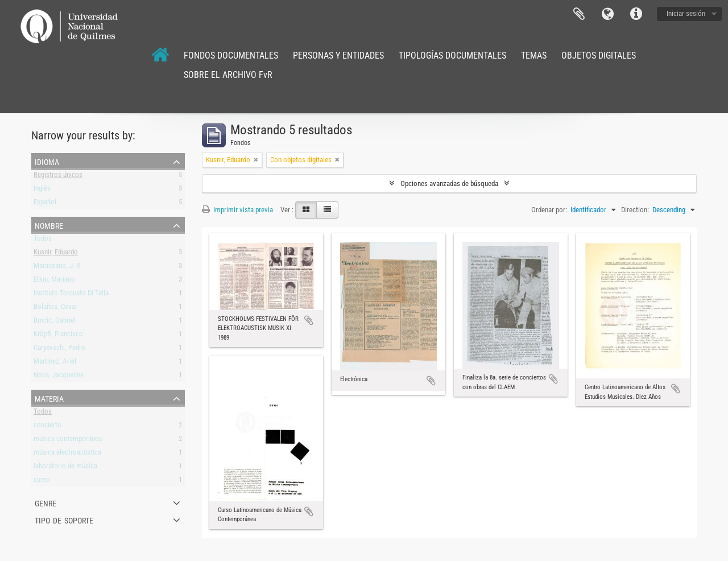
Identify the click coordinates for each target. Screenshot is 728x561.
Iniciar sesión (686, 13)
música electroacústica (67, 454)
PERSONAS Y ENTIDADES (338, 55)
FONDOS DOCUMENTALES (231, 55)
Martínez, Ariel (55, 363)
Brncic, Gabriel (55, 322)
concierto (47, 427)
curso (42, 482)
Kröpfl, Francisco (58, 336)
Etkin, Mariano (54, 281)
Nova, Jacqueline (59, 377)
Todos (43, 240)
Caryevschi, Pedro (59, 350)
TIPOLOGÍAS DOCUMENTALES (452, 55)
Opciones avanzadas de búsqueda (449, 183)
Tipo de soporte (64, 519)
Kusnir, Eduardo (56, 254)
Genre (45, 502)
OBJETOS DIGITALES (599, 55)
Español (45, 204)
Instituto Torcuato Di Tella (71, 295)
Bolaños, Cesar (55, 309)
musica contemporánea (68, 441)
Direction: (635, 210)
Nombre (49, 225)
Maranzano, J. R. (58, 268)
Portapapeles (579, 14)
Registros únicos (58, 177)
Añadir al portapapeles (309, 320)
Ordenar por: (549, 210)
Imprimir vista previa (237, 210)
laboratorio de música (65, 468)
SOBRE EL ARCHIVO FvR (228, 75)
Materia (49, 398)
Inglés (42, 190)
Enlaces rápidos (636, 14)
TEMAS (534, 55)
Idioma (607, 14)
